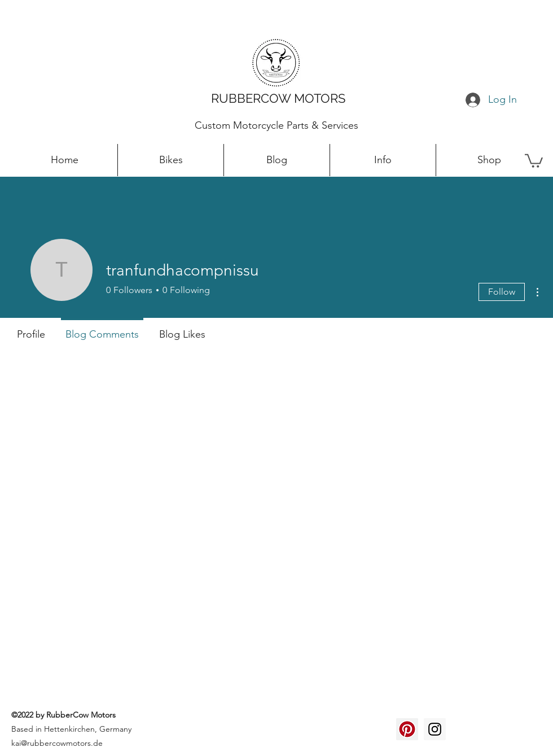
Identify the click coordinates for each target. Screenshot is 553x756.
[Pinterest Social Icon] (407, 729)
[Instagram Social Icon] (435, 729)
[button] (534, 160)
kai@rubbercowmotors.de (57, 743)
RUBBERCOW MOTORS (278, 98)
